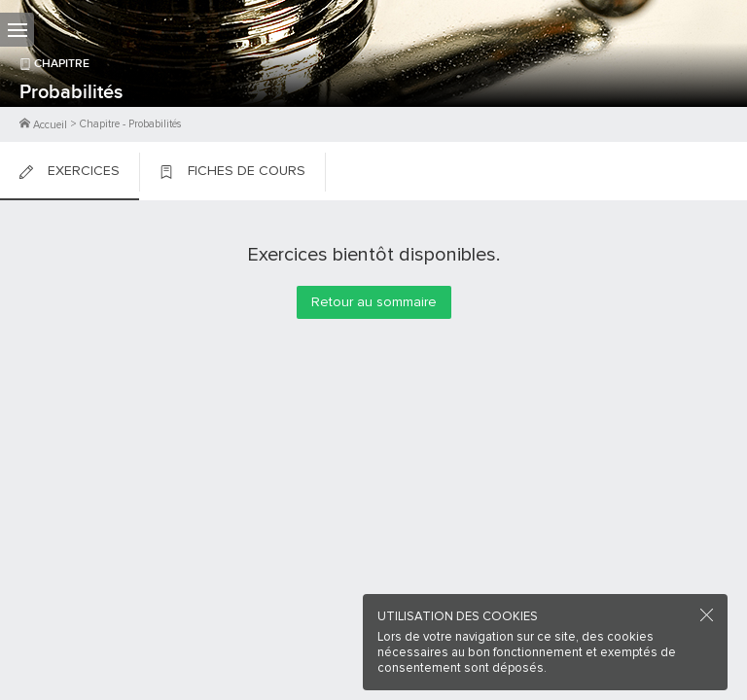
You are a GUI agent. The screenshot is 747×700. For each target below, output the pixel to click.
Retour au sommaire (374, 302)
